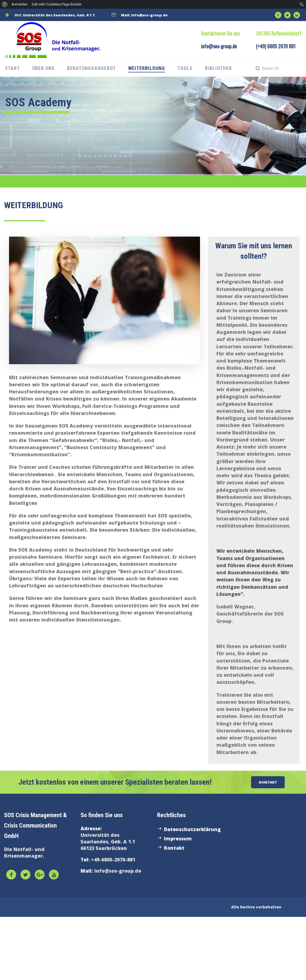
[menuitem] (5, 4)
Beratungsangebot (91, 68)
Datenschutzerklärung (192, 829)
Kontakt (174, 848)
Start (12, 68)
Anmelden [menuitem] (20, 4)
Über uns (43, 68)
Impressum (178, 838)
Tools (185, 68)
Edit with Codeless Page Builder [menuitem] (57, 4)
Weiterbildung (147, 68)
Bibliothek (218, 68)
